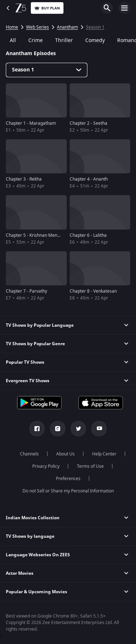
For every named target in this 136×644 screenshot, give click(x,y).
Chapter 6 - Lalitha (88, 235)
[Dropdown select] (47, 70)
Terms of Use (90, 466)
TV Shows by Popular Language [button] (40, 325)
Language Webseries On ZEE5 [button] (38, 555)
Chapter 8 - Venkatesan (93, 291)
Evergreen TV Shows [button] (28, 381)
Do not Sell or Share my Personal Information (68, 491)
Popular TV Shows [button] (25, 362)
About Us (65, 454)
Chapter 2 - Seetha (88, 123)
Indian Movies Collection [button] (33, 518)
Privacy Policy (46, 466)
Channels (29, 454)
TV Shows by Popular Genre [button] (35, 344)
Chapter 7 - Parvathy (26, 291)
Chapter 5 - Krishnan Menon (34, 235)
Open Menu (124, 8)
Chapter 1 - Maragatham (31, 123)
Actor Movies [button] (20, 573)
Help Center (104, 454)
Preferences (68, 479)
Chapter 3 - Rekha (24, 179)
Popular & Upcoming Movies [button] (36, 592)
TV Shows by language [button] (30, 536)
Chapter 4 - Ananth (89, 179)
